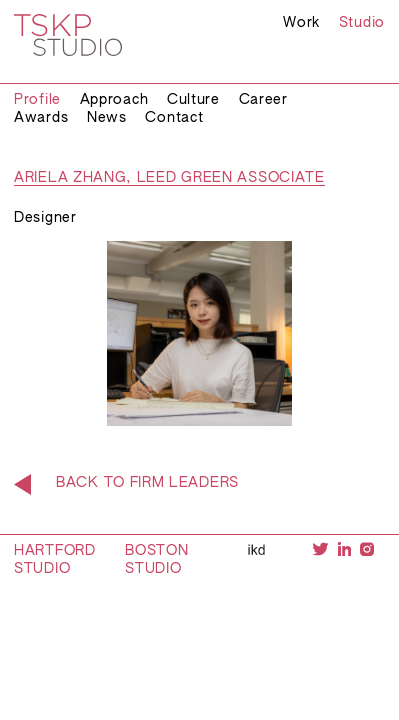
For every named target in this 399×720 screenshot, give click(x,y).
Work (301, 23)
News (107, 118)
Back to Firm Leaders (147, 483)
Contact (174, 118)
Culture (193, 100)
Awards (41, 118)
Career (263, 100)
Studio (362, 23)
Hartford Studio (55, 560)
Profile (37, 100)
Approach (114, 100)
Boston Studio (156, 560)
